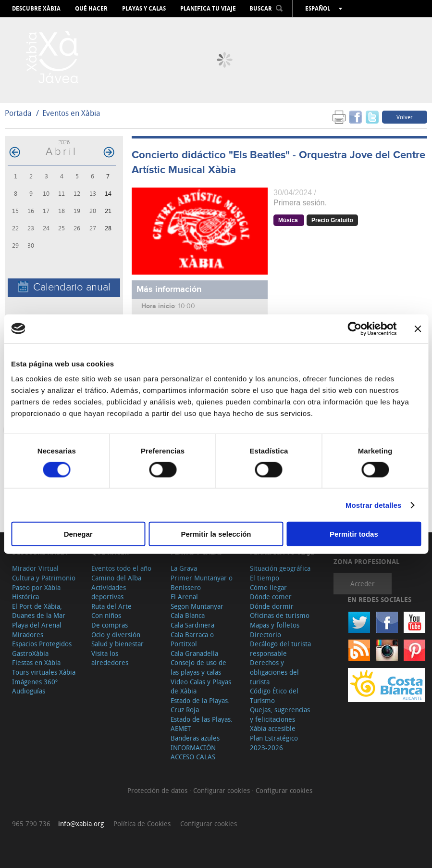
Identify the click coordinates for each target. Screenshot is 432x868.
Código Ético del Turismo (274, 696)
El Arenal (184, 597)
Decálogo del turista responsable (280, 648)
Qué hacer (91, 9)
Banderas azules (195, 738)
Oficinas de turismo (280, 615)
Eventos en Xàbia (71, 113)
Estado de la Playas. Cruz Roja (200, 705)
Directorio (265, 635)
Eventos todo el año (121, 568)
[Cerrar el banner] (418, 328)
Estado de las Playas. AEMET (202, 724)
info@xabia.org (81, 824)
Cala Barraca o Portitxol (192, 639)
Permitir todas (354, 534)
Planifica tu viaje (208, 9)
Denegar (78, 534)
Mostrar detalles (374, 505)
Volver (405, 117)
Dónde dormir (272, 606)
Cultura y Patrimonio (44, 578)
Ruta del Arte (111, 606)
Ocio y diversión (116, 635)
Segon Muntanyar (197, 606)
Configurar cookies (222, 790)
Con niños (106, 615)
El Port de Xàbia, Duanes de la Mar (39, 611)
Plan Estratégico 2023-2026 (274, 743)
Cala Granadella (194, 653)
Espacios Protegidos (42, 644)
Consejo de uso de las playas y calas (198, 667)
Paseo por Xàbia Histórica (36, 592)
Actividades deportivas (109, 592)
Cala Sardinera (192, 625)
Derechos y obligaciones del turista (274, 672)
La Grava (184, 568)
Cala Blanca (188, 615)
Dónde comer (271, 597)
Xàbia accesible (273, 728)
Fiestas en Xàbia (36, 662)
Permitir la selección (216, 534)
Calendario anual (64, 287)
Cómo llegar (268, 587)
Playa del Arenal (37, 625)
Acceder (363, 584)
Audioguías (29, 691)
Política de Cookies (142, 824)
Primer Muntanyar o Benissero (202, 583)
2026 (64, 142)
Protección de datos (158, 790)
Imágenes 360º (35, 682)
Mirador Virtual (35, 568)
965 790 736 (31, 824)
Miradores (28, 635)
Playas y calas (144, 9)
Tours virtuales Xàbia (44, 672)
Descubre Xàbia (36, 9)
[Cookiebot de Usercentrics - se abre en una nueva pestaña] (354, 328)
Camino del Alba (116, 578)
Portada (18, 113)
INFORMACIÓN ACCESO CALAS (193, 752)
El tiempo (265, 578)
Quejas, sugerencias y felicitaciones (280, 714)
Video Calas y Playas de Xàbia (201, 686)
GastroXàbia (30, 653)
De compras (110, 625)
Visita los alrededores (110, 658)
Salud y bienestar (117, 644)
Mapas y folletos (275, 625)
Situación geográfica (280, 568)
